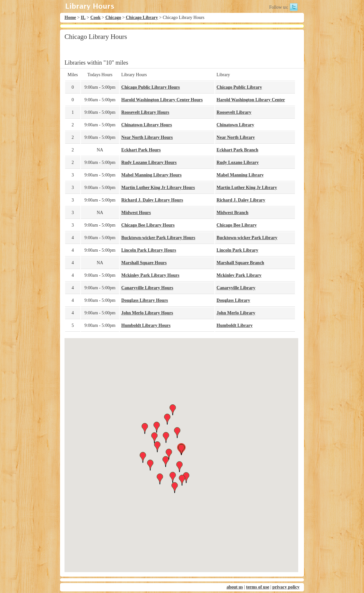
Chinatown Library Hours (147, 125)
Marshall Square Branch (240, 263)
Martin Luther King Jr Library (247, 188)
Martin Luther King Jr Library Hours (158, 188)
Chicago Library (142, 18)
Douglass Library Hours (145, 300)
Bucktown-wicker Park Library (247, 238)
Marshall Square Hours (144, 263)
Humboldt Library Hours (146, 325)
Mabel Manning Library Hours (152, 175)
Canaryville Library (236, 288)
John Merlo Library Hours (147, 313)
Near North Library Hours (147, 137)
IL (83, 18)
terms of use (257, 587)
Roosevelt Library (234, 112)
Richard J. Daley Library (241, 200)
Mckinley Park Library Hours (150, 275)
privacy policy (286, 587)
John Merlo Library (236, 313)
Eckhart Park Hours (141, 150)
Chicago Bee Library (237, 225)
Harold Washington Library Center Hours (162, 100)
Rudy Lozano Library (238, 162)
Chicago (113, 18)
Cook (95, 18)
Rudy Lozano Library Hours (149, 162)
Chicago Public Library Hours (151, 87)
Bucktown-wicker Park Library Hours (158, 238)
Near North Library (236, 137)
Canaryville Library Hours (147, 288)
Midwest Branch (233, 213)
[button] (181, 450)
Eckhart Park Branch (238, 150)
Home (70, 18)
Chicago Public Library (239, 87)
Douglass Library (234, 300)
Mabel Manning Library (240, 175)
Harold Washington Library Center (251, 100)
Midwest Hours (136, 213)
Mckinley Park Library (239, 275)
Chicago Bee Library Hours (148, 225)
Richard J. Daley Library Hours (152, 200)
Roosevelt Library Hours (145, 112)
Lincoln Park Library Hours (149, 250)
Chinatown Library (235, 125)
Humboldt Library (235, 325)
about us (235, 587)
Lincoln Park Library (238, 250)
